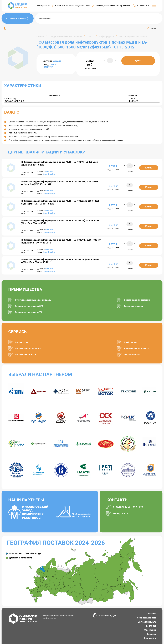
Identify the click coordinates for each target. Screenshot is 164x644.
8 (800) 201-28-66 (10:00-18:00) (128, 507)
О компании (150, 630)
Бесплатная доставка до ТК (29, 312)
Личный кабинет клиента (136, 349)
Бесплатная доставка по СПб (29, 306)
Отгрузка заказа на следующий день (33, 300)
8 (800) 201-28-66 (63, 6)
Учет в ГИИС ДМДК (107, 616)
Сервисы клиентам (147, 618)
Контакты (151, 626)
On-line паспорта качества (28, 349)
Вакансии (151, 634)
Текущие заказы (132, 355)
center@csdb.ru (43, 6)
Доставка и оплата (147, 622)
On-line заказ (21, 342)
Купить (138, 61)
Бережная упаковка (134, 306)
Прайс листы (130, 342)
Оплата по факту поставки (137, 300)
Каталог (152, 614)
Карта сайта (150, 638)
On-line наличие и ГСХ (26, 355)
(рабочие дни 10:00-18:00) (81, 6)
